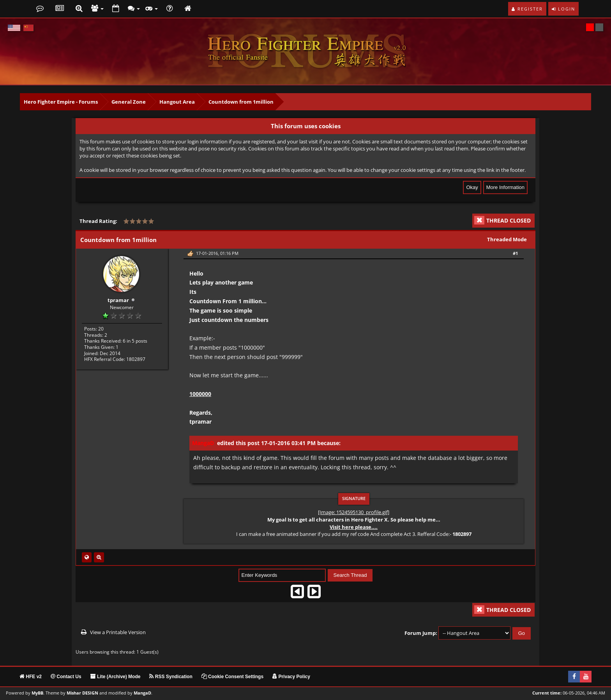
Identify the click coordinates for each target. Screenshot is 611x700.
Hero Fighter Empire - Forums (61, 102)
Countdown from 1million (241, 102)
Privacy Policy (291, 677)
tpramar (118, 300)
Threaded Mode (507, 239)
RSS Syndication (171, 677)
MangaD (142, 693)
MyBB (37, 693)
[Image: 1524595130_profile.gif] (354, 512)
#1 (515, 253)
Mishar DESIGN (82, 693)
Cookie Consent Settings (232, 677)
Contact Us (66, 677)
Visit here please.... (354, 527)
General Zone (129, 102)
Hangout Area (177, 102)
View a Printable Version (118, 632)
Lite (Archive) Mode (116, 677)
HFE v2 (31, 677)
